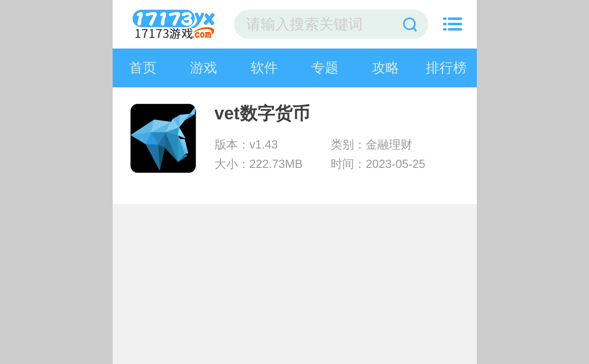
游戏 (203, 68)
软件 (264, 68)
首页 (143, 68)
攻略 (386, 68)
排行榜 (446, 68)
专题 (325, 68)
